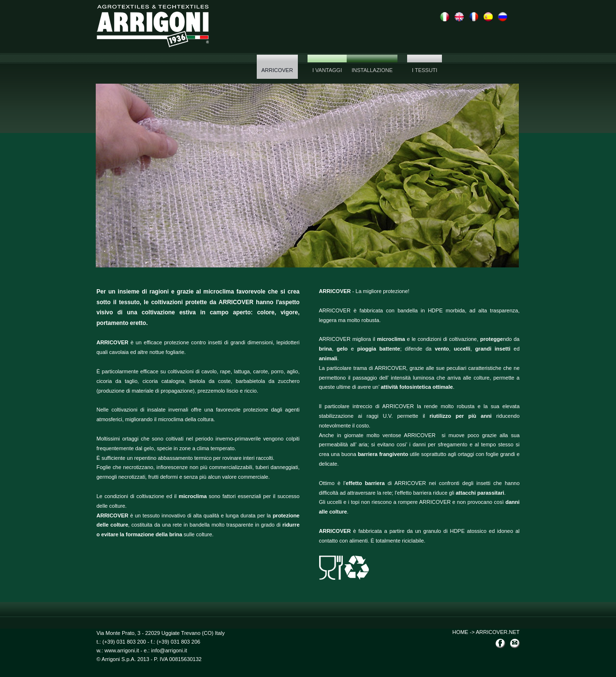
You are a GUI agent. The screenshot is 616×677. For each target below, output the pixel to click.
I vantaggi (327, 70)
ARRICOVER (277, 70)
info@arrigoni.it (169, 650)
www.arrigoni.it (121, 650)
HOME (460, 632)
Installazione (372, 70)
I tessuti (425, 70)
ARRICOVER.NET (498, 632)
